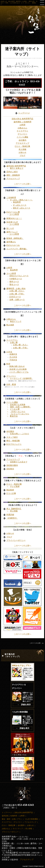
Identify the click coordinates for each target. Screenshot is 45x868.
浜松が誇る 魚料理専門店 (22, 119)
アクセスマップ (22, 143)
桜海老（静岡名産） (15, 238)
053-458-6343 (26, 805)
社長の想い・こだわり (20, 434)
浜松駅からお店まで (19, 462)
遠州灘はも (11, 242)
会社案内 (22, 140)
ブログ (22, 156)
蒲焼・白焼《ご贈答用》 (21, 407)
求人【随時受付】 (14, 509)
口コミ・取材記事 (22, 146)
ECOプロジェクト (14, 444)
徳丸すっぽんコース (22, 208)
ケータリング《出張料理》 (21, 378)
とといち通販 (22, 137)
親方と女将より (17, 168)
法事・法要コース (17, 300)
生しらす (10, 228)
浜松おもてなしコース (19, 276)
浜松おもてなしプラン (22, 666)
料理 (8, 364)
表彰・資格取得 (13, 175)
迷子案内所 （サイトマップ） (13, 655)
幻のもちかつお (13, 245)
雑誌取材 (10, 490)
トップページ (24, 113)
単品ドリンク (16, 321)
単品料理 (17, 202)
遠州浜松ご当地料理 (9, 816)
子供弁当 (13, 360)
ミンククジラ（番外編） (17, 249)
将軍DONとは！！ (14, 218)
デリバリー (22, 134)
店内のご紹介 (12, 172)
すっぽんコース (20, 205)
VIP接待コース (16, 279)
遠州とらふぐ (12, 232)
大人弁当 (13, 357)
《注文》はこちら (18, 412)
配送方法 (14, 416)
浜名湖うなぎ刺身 (18, 405)
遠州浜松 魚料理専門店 (16, 166)
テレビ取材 (15, 486)
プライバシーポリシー (16, 540)
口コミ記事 (11, 493)
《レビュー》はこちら (20, 414)
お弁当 (9, 352)
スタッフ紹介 (12, 437)
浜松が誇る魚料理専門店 (24, 813)
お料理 (22, 125)
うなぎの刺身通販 (31, 819)
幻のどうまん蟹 (13, 212)
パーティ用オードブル (19, 372)
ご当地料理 (11, 198)
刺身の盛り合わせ (17, 366)
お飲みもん (22, 128)
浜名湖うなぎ (12, 222)
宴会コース (14, 284)
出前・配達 (11, 384)
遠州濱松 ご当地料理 (22, 122)
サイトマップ (18, 829)
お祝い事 (14, 342)
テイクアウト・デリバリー (12, 822)
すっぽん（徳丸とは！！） (21, 200)
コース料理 (14, 214)
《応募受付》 (12, 518)
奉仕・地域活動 (13, 441)
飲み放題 (10, 325)
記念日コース (15, 297)
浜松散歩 (10, 469)
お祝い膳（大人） (17, 291)
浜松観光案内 (12, 465)
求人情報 (22, 149)
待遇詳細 (10, 515)
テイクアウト (22, 131)
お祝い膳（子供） (17, 294)
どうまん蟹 (15, 409)
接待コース (14, 282)
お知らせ (22, 152)
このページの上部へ (23, 184)
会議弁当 (13, 354)
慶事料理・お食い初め (16, 289)
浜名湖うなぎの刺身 (18, 369)
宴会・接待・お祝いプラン (12, 819)
